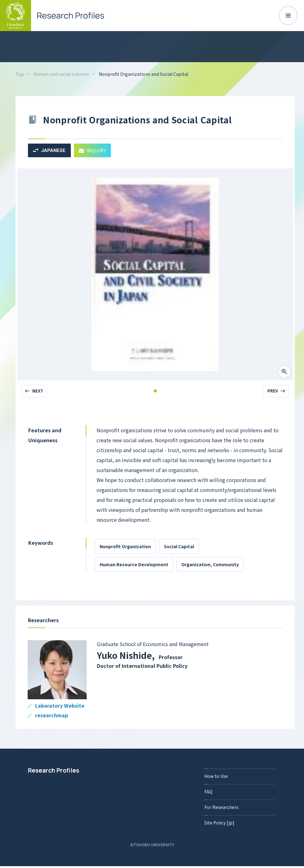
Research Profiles (54, 770)
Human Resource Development (134, 564)
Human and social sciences (61, 74)
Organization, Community (210, 564)
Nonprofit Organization (125, 546)
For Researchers (221, 807)
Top (20, 74)
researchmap (52, 716)
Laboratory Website (60, 706)
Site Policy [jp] (219, 823)
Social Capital (179, 546)
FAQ (208, 792)
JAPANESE (49, 150)
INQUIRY (92, 150)
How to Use (216, 776)
